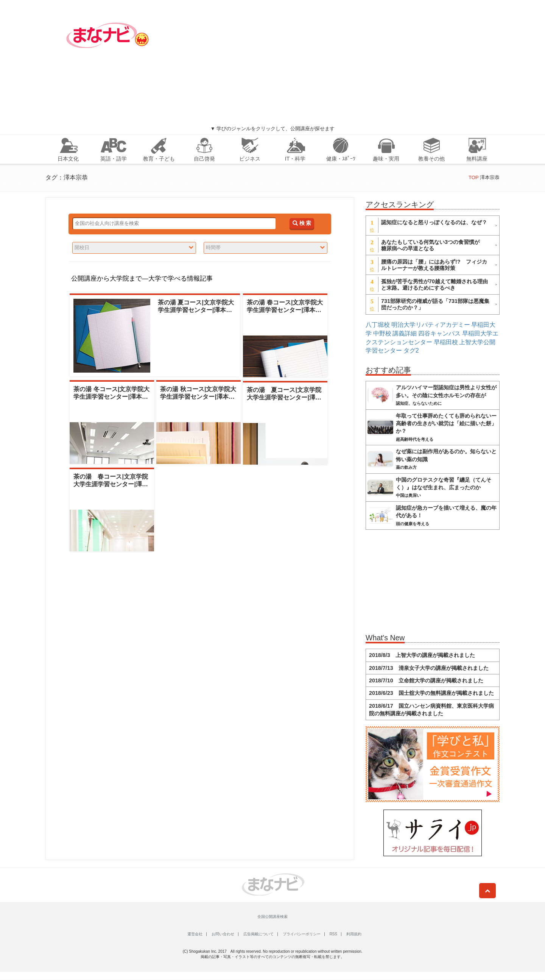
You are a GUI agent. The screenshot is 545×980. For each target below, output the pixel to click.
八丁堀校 (378, 325)
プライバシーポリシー (302, 934)
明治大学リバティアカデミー (431, 325)
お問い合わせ (223, 934)
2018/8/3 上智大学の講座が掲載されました (422, 655)
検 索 (302, 223)
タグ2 (411, 350)
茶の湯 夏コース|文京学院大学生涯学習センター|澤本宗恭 (196, 310)
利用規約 (354, 934)
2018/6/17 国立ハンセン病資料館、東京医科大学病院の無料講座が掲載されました (431, 710)
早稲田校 (446, 342)
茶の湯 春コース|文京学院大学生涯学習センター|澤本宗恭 (285, 310)
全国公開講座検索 (272, 917)
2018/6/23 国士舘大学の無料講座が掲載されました (431, 693)
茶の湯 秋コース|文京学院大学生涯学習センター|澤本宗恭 (198, 396)
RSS (333, 934)
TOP (473, 177)
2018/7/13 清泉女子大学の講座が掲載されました (429, 668)
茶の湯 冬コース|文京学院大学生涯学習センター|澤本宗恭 (111, 396)
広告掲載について (258, 934)
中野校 (382, 333)
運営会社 (195, 934)
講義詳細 (405, 333)
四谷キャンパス (439, 333)
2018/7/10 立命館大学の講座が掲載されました (426, 680)
